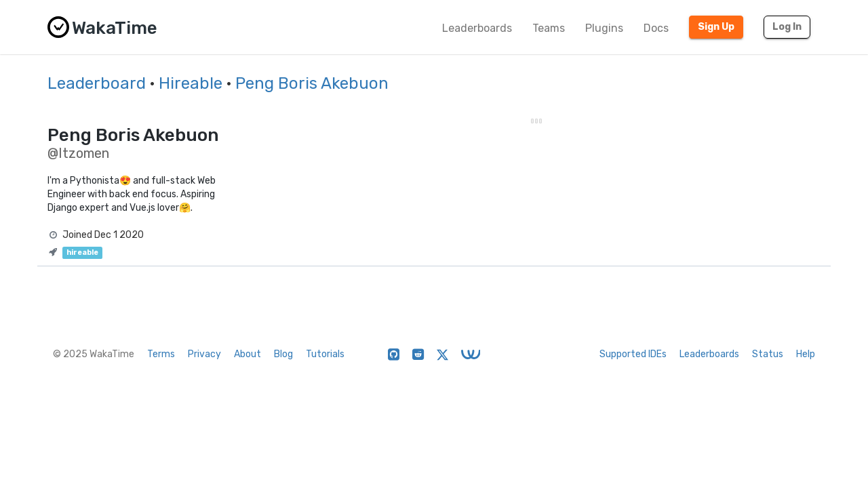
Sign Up (716, 27)
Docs (656, 28)
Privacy (204, 354)
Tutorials (325, 354)
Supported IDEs (633, 354)
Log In (787, 27)
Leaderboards (477, 28)
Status (768, 354)
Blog (283, 354)
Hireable (191, 83)
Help (806, 354)
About (248, 354)
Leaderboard (97, 83)
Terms (161, 354)
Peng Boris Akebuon (312, 83)
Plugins (604, 28)
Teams (549, 28)
